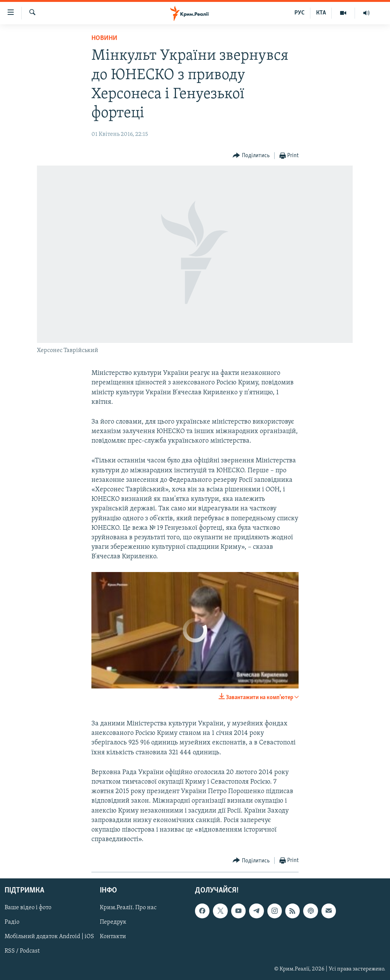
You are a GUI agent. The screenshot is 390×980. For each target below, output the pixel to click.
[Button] (251, 156)
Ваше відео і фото (28, 908)
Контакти (113, 937)
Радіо (12, 923)
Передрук (113, 923)
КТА (321, 13)
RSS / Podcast (22, 951)
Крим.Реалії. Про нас (128, 908)
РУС (300, 13)
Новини (104, 38)
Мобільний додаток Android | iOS (49, 937)
